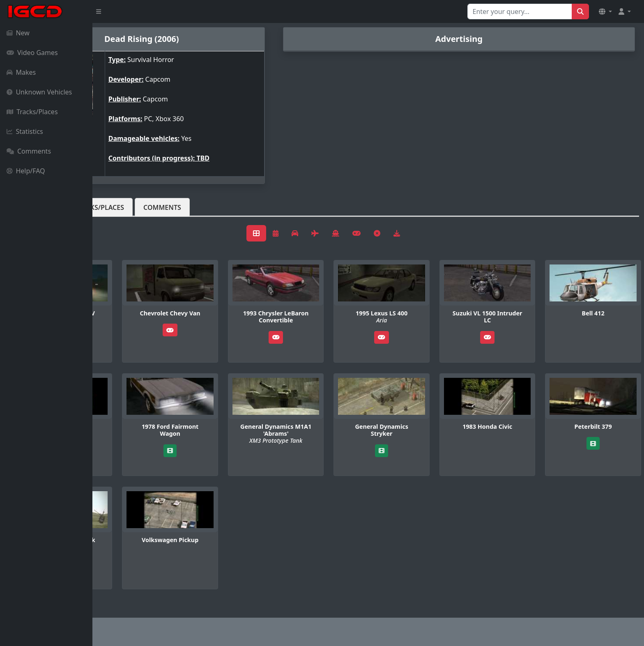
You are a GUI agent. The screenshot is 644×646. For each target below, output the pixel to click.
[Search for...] (520, 11)
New (18, 33)
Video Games (32, 53)
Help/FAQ (26, 171)
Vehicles (122, 207)
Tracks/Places (32, 112)
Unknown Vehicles (39, 92)
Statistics (25, 131)
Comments (29, 151)
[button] (605, 11)
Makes (21, 72)
